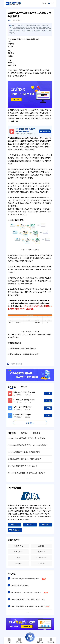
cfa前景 (41, 563)
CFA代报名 (34, 209)
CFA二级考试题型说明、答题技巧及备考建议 (29, 606)
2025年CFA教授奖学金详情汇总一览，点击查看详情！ (28, 445)
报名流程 (46, 525)
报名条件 (30, 525)
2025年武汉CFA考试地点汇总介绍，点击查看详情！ (27, 438)
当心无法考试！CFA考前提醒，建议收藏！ (28, 593)
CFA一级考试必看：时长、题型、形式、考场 (26, 599)
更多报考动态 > (15, 530)
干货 (19, 558)
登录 (44, 3)
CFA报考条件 (41, 558)
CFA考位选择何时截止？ (19, 586)
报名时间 (14, 525)
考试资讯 (19, 364)
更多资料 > (30, 423)
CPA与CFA (18, 552)
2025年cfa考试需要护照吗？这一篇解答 (22, 466)
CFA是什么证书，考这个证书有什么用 (22, 349)
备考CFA (41, 552)
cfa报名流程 (18, 546)
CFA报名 (40, 73)
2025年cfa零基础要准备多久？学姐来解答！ (24, 452)
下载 (48, 393)
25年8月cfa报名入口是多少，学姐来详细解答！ (25, 459)
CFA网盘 (19, 563)
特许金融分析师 (33, 39)
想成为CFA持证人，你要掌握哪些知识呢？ (24, 354)
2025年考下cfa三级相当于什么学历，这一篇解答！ (27, 473)
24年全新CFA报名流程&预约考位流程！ (27, 579)
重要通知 (42, 546)
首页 (12, 364)
